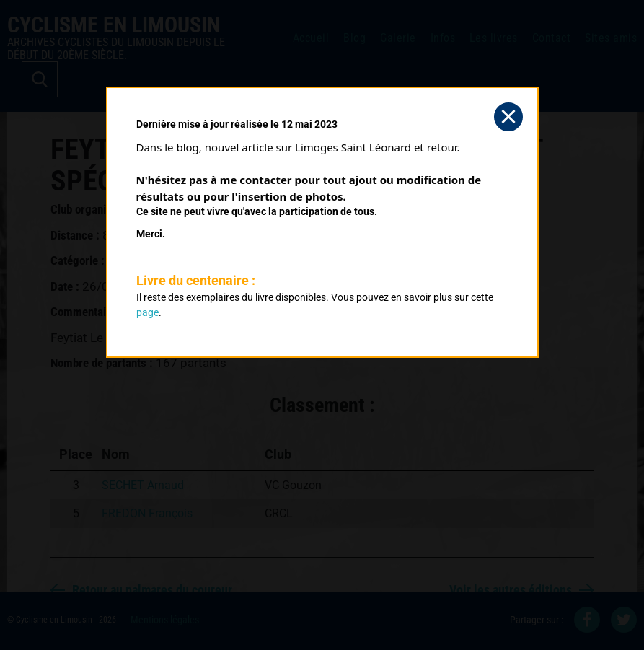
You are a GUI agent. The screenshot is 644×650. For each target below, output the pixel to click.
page (147, 312)
